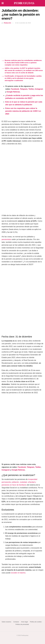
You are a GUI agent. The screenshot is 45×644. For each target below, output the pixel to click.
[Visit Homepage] (24, 3)
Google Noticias (13, 92)
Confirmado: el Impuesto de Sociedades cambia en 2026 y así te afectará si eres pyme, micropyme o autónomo (23, 78)
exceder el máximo (18, 573)
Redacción (8, 23)
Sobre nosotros (6, 622)
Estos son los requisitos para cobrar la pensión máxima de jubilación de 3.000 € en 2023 (23, 111)
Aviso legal (24, 622)
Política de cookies (36, 622)
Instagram (39, 89)
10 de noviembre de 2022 (23, 23)
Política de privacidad (22, 624)
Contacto (16, 622)
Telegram (24, 89)
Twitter (31, 89)
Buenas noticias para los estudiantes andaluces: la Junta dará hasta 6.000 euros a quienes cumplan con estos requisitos (23, 63)
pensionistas (6, 239)
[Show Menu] (3, 3)
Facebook (15, 89)
